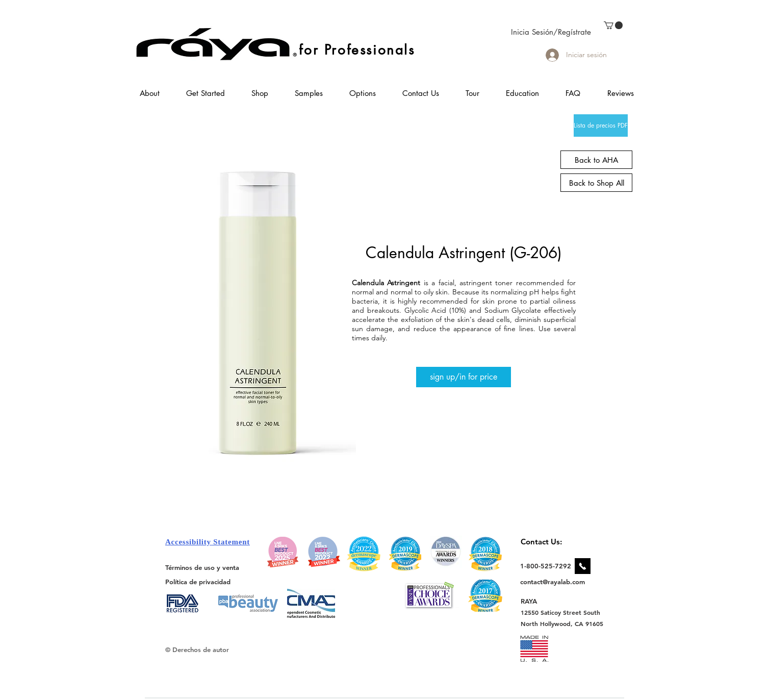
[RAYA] (535, 601)
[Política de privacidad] (198, 581)
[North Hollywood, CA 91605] (562, 624)
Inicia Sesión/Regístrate (551, 32)
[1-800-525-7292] (546, 566)
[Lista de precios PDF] (601, 126)
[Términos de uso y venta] (202, 567)
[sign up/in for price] (464, 377)
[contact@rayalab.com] (554, 582)
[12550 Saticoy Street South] (561, 612)
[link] (613, 25)
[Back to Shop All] (596, 183)
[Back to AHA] (596, 160)
